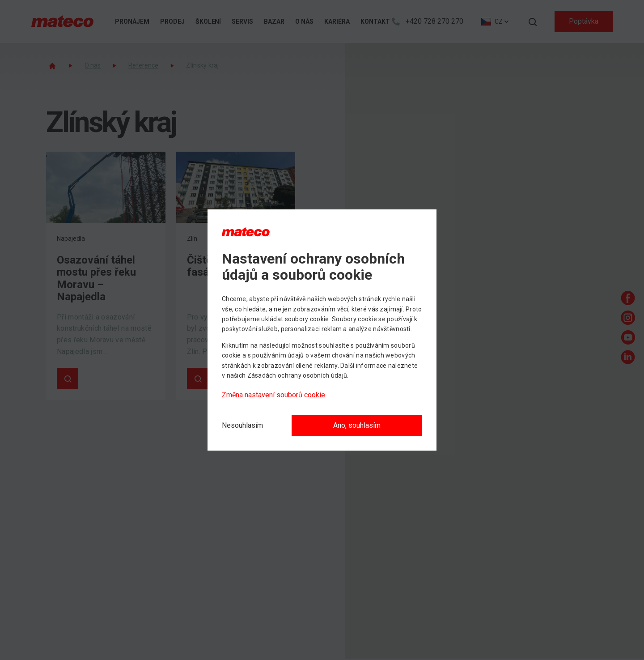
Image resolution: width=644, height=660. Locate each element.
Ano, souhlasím (357, 425)
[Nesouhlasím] (242, 426)
